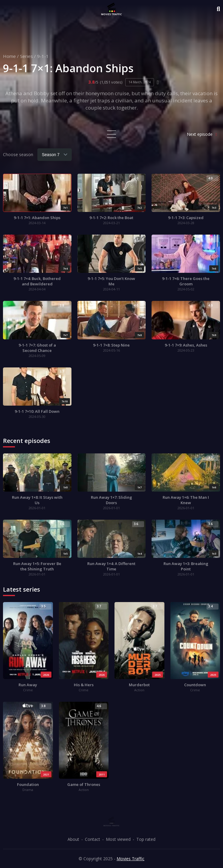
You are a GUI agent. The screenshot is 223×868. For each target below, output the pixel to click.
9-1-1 (43, 56)
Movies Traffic (130, 859)
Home (9, 56)
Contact (93, 839)
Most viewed (118, 839)
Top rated (146, 839)
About (73, 839)
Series (26, 56)
